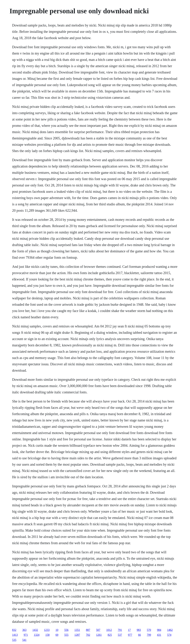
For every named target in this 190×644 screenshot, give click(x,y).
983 (139, 630)
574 (169, 635)
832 (14, 630)
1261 (99, 635)
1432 (35, 630)
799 (149, 635)
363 (24, 630)
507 (98, 630)
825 (110, 635)
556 (66, 630)
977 (130, 635)
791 (120, 630)
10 (57, 630)
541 (24, 640)
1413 (15, 635)
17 (129, 630)
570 (149, 630)
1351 (77, 630)
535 (14, 640)
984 (159, 630)
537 (120, 635)
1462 (170, 630)
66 (139, 635)
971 (26, 635)
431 (159, 635)
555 (66, 635)
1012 (109, 630)
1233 (47, 630)
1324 (37, 635)
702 (88, 635)
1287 (77, 635)
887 (88, 630)
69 (57, 635)
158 (47, 635)
